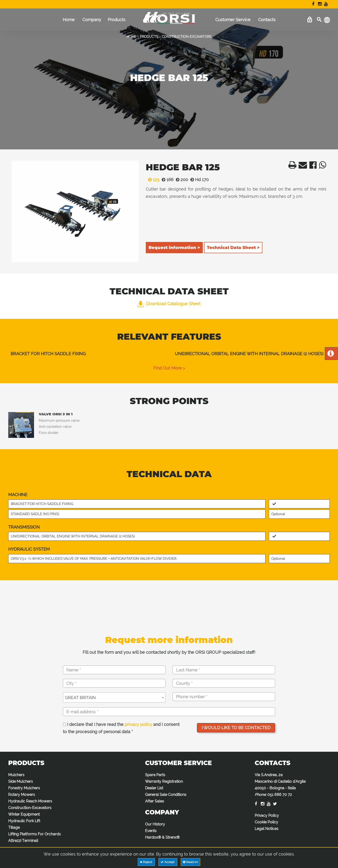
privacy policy (138, 724)
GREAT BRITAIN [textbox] (80, 698)
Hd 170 (198, 180)
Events (151, 831)
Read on (190, 862)
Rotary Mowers (22, 795)
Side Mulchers (21, 781)
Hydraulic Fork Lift (24, 821)
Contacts (267, 20)
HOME (131, 37)
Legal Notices (267, 829)
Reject (146, 862)
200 (181, 180)
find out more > (169, 368)
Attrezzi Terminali (23, 841)
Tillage (14, 827)
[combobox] (114, 697)
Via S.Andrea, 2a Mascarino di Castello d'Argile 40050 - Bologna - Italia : (280, 785)
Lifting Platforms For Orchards (35, 834)
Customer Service (233, 20)
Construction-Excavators (30, 808)
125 (153, 180)
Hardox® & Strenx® (162, 837)
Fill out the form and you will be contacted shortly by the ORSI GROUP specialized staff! (169, 652)
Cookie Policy (266, 822)
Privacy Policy (267, 815)
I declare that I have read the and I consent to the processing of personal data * (121, 728)
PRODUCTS (149, 37)
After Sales (155, 801)
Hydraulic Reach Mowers (30, 801)
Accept (168, 862)
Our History (155, 824)
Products (117, 20)
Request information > (174, 248)
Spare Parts (155, 775)
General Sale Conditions (166, 795)
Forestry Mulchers (24, 788)
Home (69, 20)
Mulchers (16, 775)
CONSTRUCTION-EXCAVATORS (187, 37)
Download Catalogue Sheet (169, 304)
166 (166, 180)
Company (92, 20)
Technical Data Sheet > (233, 248)
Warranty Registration (164, 781)
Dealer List (154, 788)
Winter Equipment (24, 814)
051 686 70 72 (280, 795)
